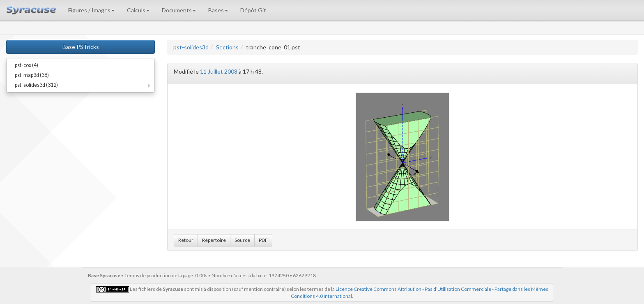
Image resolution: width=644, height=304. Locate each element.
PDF (263, 240)
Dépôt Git (253, 10)
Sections (227, 47)
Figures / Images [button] (91, 10)
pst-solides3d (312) (36, 85)
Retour (186, 240)
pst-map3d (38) (32, 75)
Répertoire (214, 240)
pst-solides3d (191, 47)
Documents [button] (179, 10)
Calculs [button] (138, 10)
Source (242, 240)
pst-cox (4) (26, 65)
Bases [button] (218, 10)
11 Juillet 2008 (219, 71)
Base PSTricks (81, 47)
